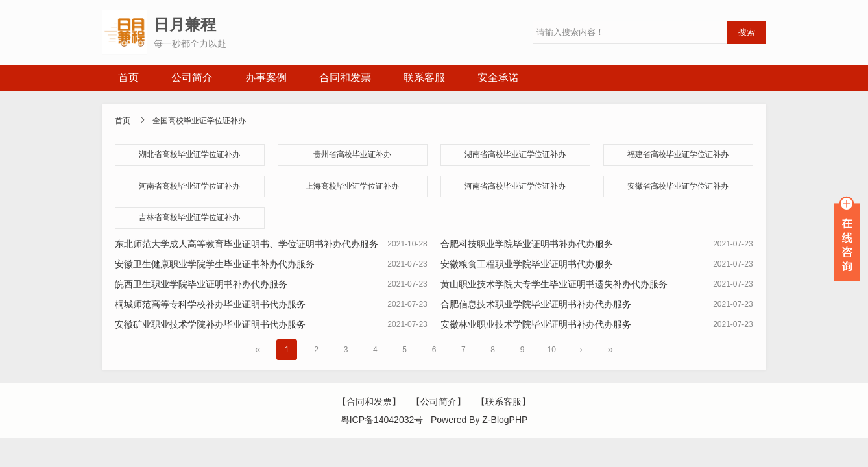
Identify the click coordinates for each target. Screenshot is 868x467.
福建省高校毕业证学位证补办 (678, 154)
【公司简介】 (439, 401)
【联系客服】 (503, 401)
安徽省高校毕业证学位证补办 (678, 186)
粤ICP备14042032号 (382, 420)
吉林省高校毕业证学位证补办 (189, 217)
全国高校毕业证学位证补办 (199, 121)
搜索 (747, 32)
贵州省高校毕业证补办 (352, 154)
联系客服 (424, 78)
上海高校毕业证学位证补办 (352, 186)
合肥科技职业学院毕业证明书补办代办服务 (527, 244)
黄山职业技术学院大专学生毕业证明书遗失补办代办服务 (554, 284)
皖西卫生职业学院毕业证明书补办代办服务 (201, 284)
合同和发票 (345, 78)
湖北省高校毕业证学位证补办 (189, 154)
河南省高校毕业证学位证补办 (189, 186)
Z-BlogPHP (505, 420)
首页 (128, 78)
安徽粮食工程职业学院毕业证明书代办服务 (527, 264)
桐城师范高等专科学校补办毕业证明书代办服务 (210, 304)
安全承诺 (498, 78)
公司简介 (192, 78)
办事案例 (266, 78)
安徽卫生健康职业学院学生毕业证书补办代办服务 (215, 264)
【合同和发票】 (369, 401)
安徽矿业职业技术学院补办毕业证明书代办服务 (210, 324)
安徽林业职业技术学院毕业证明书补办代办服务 (536, 324)
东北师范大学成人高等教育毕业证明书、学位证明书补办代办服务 (247, 244)
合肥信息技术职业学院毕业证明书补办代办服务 (536, 304)
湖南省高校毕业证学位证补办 (515, 154)
